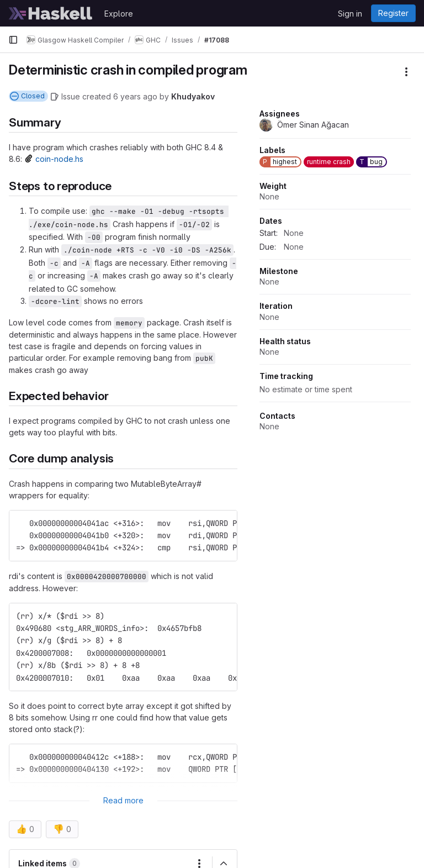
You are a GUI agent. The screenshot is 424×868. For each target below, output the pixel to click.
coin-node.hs (59, 159)
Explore (119, 14)
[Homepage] (51, 13)
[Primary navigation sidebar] (13, 40)
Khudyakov (193, 96)
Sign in (350, 14)
